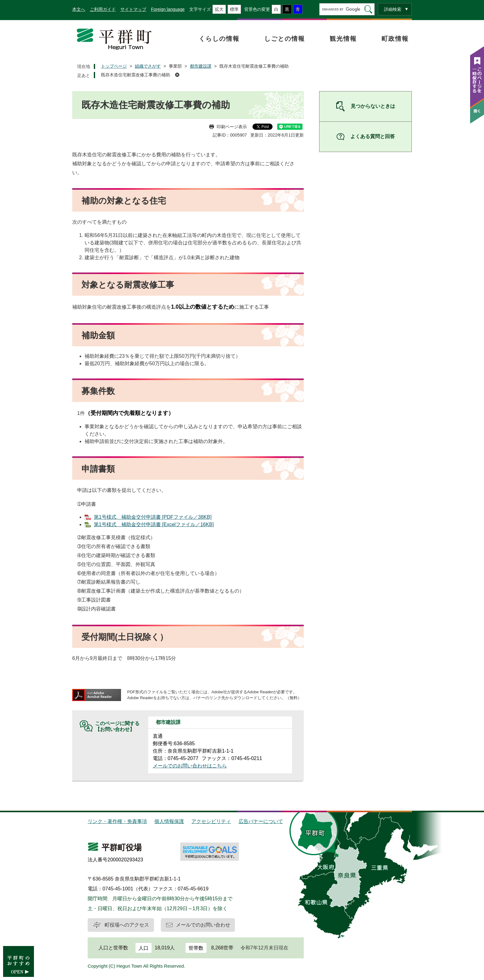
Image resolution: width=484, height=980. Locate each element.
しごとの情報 (285, 39)
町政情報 (395, 39)
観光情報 (343, 39)
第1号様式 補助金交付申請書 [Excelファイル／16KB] (154, 524)
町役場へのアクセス (127, 925)
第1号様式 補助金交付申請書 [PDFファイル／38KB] (153, 517)
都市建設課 (201, 66)
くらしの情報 (219, 39)
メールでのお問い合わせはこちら (190, 766)
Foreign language (168, 9)
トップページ (114, 66)
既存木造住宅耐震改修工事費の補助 (136, 75)
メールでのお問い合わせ (203, 925)
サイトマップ (133, 9)
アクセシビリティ (211, 821)
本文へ (79, 9)
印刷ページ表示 (232, 127)
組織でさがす (148, 66)
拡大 (219, 9)
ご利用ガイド (103, 9)
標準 (234, 9)
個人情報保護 (169, 821)
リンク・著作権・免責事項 (117, 821)
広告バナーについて (261, 821)
